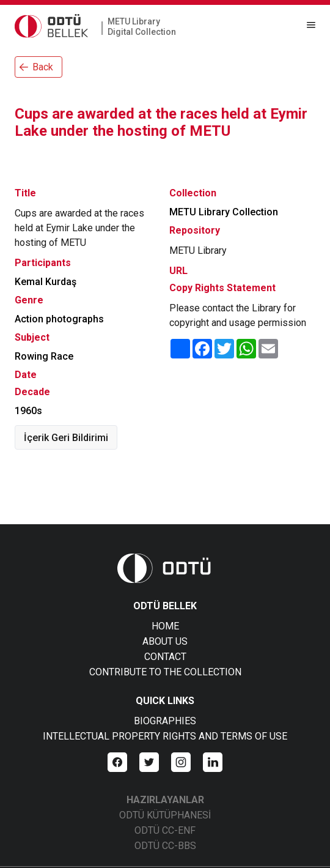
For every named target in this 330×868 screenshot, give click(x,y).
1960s (28, 411)
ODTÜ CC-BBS (165, 846)
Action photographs (59, 319)
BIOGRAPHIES (165, 721)
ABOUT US (165, 641)
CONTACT (165, 657)
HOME (165, 626)
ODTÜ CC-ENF (165, 830)
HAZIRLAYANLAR (165, 800)
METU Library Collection (224, 212)
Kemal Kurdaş (46, 282)
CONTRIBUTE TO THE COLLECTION (165, 672)
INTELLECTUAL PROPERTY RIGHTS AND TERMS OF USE (165, 736)
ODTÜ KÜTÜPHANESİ (165, 815)
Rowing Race (44, 356)
